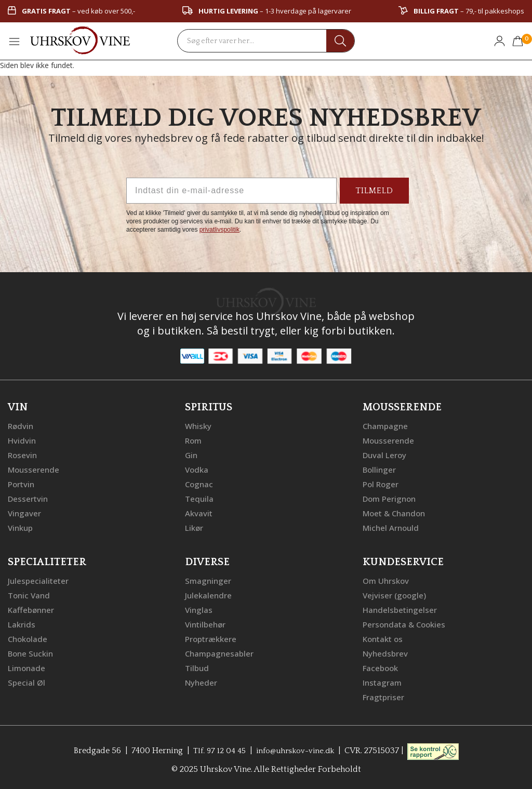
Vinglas (199, 609)
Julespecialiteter (39, 580)
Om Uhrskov (387, 580)
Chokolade (29, 638)
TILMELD (374, 191)
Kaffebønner (32, 609)
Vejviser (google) (395, 595)
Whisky (199, 425)
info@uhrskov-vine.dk (296, 750)
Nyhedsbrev (386, 653)
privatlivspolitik (220, 230)
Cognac (200, 484)
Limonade (28, 667)
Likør (195, 527)
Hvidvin (23, 440)
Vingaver (25, 513)
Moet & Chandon (396, 513)
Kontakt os (384, 638)
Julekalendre (209, 595)
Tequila (200, 498)
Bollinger (380, 469)
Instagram (383, 682)
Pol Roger (382, 484)
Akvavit (199, 513)
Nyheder (202, 682)
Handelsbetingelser (401, 609)
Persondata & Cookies (406, 624)
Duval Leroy (386, 454)
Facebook (382, 667)
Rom (194, 440)
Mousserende (35, 469)
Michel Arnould (392, 527)
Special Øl (27, 682)
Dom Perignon (391, 498)
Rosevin (23, 454)
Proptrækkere (212, 638)
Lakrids (22, 624)
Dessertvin (29, 498)
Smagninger (209, 580)
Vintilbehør (207, 624)
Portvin (22, 484)
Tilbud (197, 667)
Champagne (386, 425)
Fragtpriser (384, 697)
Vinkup (21, 527)
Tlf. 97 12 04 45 (216, 750)
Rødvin (22, 425)
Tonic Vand (30, 595)
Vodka (197, 469)
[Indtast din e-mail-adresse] (231, 191)
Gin (192, 454)
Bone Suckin (32, 653)
